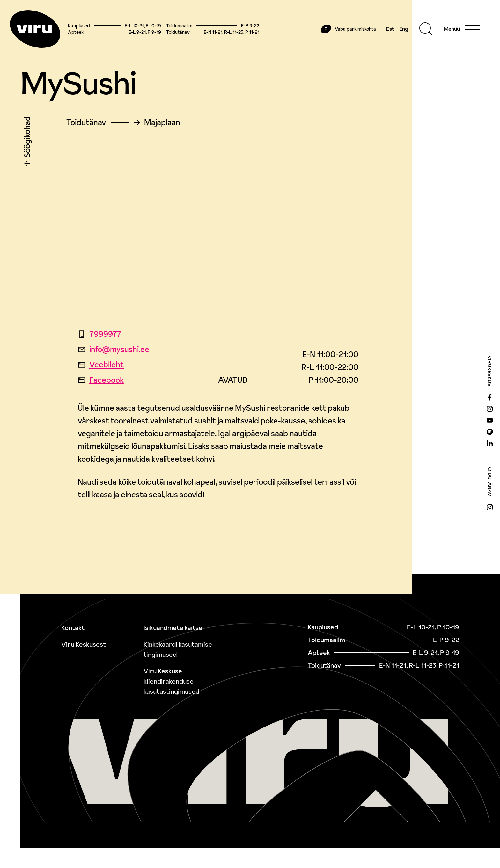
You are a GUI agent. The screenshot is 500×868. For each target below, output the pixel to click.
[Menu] (461, 29)
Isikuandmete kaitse (173, 628)
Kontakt (73, 628)
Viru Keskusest (84, 644)
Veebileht (101, 366)
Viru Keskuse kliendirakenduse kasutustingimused (171, 681)
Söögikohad (27, 140)
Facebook (101, 381)
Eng (403, 29)
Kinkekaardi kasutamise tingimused (178, 649)
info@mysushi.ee (114, 350)
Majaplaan (162, 124)
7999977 (100, 335)
